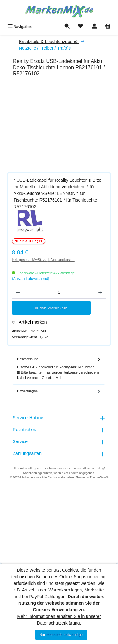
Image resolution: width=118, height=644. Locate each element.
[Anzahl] (59, 293)
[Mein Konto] (94, 27)
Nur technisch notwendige (61, 635)
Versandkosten (84, 468)
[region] (62, 125)
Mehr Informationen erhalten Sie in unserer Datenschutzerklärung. (59, 620)
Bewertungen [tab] (59, 391)
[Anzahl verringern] (18, 293)
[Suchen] (67, 27)
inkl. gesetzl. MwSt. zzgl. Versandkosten (43, 260)
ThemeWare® (99, 477)
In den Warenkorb (51, 308)
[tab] (59, 369)
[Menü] (20, 27)
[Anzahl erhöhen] (100, 293)
